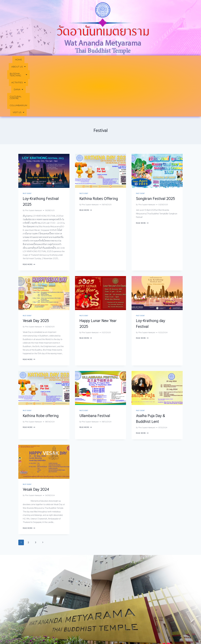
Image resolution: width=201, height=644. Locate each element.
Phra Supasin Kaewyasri (34, 158)
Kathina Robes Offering (99, 146)
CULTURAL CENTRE (132, 60)
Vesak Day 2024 (36, 437)
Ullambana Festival (95, 363)
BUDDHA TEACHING (63, 60)
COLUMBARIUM (159, 60)
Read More (29, 212)
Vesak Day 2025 (36, 268)
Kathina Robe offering (41, 363)
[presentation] (44, 118)
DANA (109, 60)
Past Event (27, 141)
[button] (36, 60)
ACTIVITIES (90, 60)
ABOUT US (36, 60)
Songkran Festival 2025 (156, 146)
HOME (18, 60)
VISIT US (180, 60)
